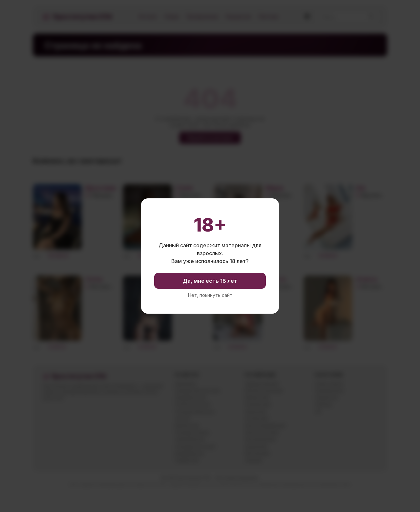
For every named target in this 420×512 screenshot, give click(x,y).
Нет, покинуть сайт (210, 295)
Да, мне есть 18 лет (210, 281)
